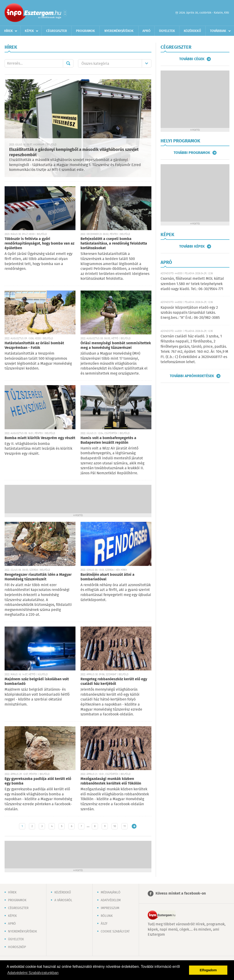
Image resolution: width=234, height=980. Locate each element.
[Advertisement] (78, 499)
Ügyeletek (167, 31)
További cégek (192, 59)
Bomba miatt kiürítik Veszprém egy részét (40, 438)
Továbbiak (218, 31)
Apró (146, 31)
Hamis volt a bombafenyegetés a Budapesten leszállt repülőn (108, 440)
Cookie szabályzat (115, 932)
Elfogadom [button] (208, 970)
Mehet (68, 63)
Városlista (65, 13)
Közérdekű (192, 31)
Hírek (8, 31)
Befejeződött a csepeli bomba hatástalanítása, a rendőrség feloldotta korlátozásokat (114, 244)
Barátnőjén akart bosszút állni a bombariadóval (107, 577)
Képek (29, 31)
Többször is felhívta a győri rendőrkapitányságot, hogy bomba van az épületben (39, 244)
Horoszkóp (17, 947)
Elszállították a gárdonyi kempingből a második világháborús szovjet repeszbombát (74, 152)
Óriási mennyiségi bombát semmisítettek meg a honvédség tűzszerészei (116, 346)
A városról (63, 900)
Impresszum (110, 908)
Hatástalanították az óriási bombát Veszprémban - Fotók (34, 346)
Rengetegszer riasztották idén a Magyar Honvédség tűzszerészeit (38, 577)
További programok (192, 153)
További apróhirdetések (192, 376)
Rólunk (107, 916)
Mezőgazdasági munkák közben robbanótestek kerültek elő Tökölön (111, 781)
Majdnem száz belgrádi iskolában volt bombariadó (37, 682)
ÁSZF (104, 924)
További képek (192, 246)
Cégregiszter (57, 31)
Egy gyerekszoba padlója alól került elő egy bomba (38, 781)
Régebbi (134, 826)
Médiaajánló (111, 892)
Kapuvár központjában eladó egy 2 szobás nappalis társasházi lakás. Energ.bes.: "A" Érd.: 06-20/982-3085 (190, 313)
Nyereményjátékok (119, 31)
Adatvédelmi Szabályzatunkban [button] (33, 973)
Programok (85, 31)
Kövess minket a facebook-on (181, 894)
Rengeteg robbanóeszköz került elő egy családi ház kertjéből (114, 682)
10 (115, 826)
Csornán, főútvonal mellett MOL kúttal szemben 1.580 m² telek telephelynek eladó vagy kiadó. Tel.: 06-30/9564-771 (192, 284)
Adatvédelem (111, 900)
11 (125, 826)
